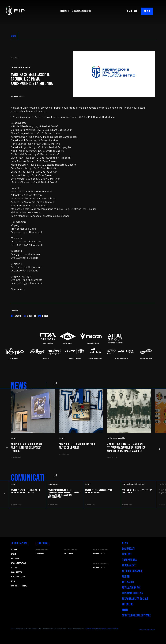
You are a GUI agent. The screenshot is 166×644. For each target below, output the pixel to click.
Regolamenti (129, 565)
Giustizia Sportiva (132, 593)
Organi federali (17, 572)
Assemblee (15, 568)
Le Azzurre (69, 554)
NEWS (13, 36)
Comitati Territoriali (19, 586)
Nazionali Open (99, 554)
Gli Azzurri (40, 554)
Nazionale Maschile (42, 550)
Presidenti (15, 559)
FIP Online (128, 604)
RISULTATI (132, 11)
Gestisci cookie (113, 629)
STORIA (13, 554)
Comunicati (128, 549)
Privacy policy (101, 629)
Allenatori (128, 582)
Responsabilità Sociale (135, 599)
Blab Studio (151, 629)
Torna (15, 58)
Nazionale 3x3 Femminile (101, 564)
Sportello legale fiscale (136, 615)
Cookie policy (91, 629)
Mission (14, 550)
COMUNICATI (28, 478)
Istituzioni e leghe (18, 577)
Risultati (127, 554)
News (125, 543)
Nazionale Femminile (71, 550)
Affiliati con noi (131, 588)
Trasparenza (129, 560)
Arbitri (126, 577)
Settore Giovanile (132, 571)
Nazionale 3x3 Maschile (101, 550)
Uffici (13, 581)
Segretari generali (18, 563)
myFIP (125, 610)
